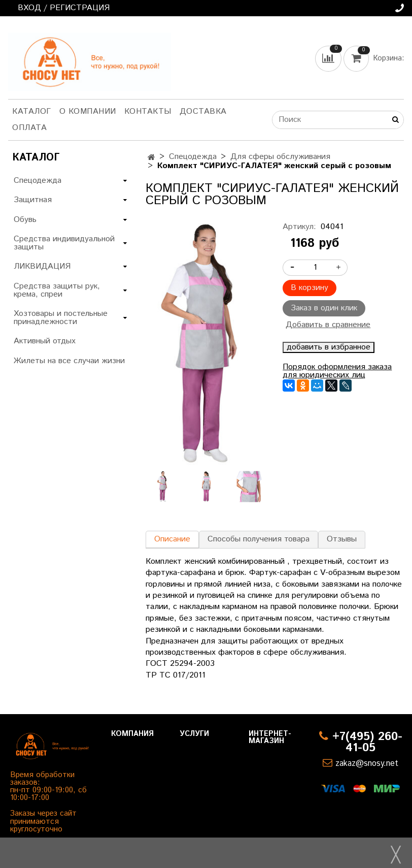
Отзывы (342, 539)
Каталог (32, 111)
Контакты (148, 111)
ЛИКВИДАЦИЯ (42, 266)
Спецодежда (193, 157)
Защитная (33, 200)
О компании (88, 111)
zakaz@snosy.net (367, 764)
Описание (172, 539)
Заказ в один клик (324, 308)
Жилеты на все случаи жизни (69, 361)
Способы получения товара (259, 539)
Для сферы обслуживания (280, 157)
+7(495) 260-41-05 (367, 742)
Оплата (29, 128)
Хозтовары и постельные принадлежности (61, 318)
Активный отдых (45, 341)
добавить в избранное (329, 347)
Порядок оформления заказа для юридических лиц (337, 371)
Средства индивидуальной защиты (64, 243)
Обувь (25, 220)
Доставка (203, 111)
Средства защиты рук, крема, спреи (57, 290)
